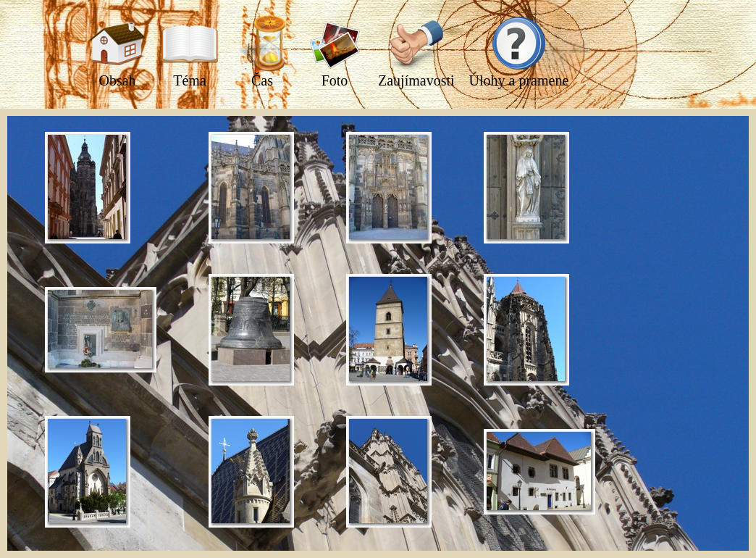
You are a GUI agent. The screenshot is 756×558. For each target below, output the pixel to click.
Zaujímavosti (416, 51)
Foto (335, 51)
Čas (262, 51)
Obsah (117, 51)
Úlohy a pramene (519, 51)
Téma (190, 51)
